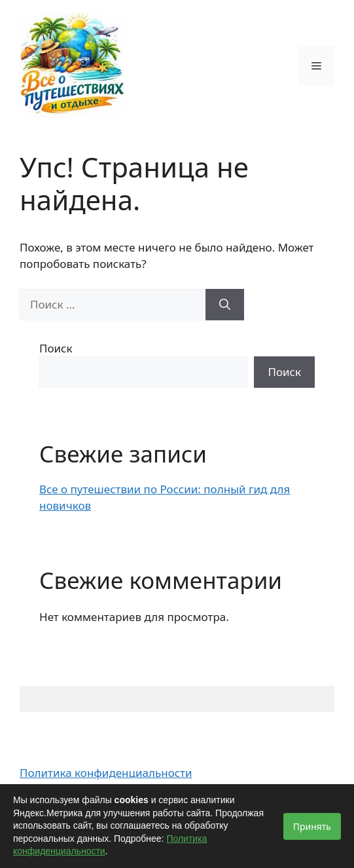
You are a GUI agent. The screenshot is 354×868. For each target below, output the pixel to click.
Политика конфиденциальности (106, 773)
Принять (312, 826)
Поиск (56, 348)
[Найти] (225, 305)
